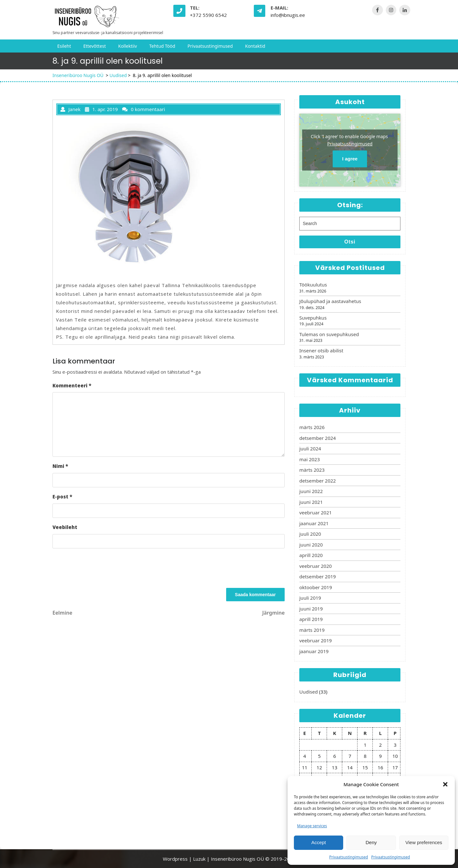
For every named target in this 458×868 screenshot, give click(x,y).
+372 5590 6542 (208, 15)
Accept (319, 842)
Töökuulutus (313, 285)
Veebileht (65, 527)
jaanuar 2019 (314, 651)
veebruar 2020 (316, 566)
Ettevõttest (95, 46)
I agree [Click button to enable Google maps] (350, 159)
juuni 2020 (311, 545)
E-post (62, 497)
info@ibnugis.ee (288, 15)
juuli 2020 (310, 534)
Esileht (64, 46)
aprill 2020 (311, 555)
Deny (371, 842)
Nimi (60, 466)
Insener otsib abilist (321, 350)
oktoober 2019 (316, 587)
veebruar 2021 (316, 512)
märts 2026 (312, 427)
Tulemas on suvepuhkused (329, 334)
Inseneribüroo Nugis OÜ (78, 75)
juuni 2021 (311, 502)
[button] (445, 784)
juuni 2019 (311, 609)
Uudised (118, 75)
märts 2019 (312, 630)
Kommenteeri (72, 385)
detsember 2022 (318, 481)
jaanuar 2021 (314, 523)
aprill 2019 (311, 619)
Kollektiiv (127, 46)
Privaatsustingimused (349, 857)
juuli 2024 (310, 448)
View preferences (424, 842)
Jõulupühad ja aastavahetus (330, 301)
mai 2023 (310, 459)
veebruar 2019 (316, 640)
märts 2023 (312, 470)
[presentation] (101, 569)
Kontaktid (255, 46)
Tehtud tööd (162, 46)
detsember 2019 (318, 576)
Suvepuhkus (313, 318)
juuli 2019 (310, 598)
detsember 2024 (318, 438)
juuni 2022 (311, 491)
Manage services (312, 826)
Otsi (350, 242)
